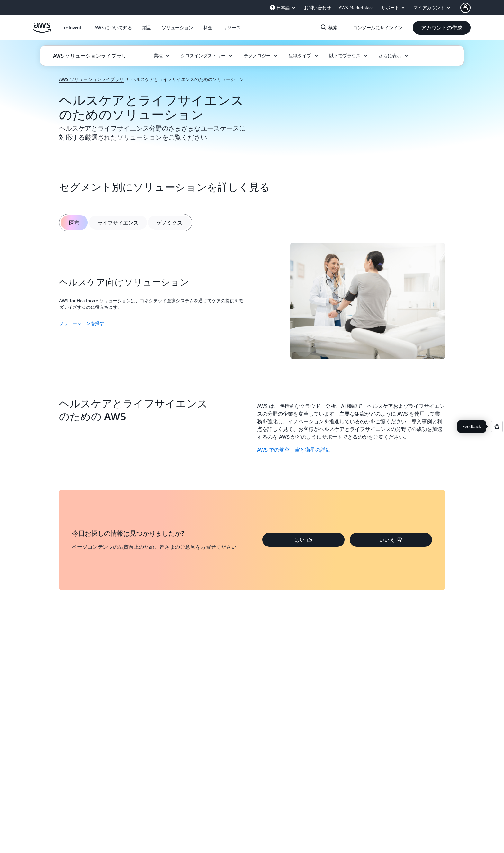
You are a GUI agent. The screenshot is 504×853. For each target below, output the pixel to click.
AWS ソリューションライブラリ (91, 79)
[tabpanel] (252, 302)
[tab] (74, 223)
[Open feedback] (497, 427)
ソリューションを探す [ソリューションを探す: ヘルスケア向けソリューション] (82, 323)
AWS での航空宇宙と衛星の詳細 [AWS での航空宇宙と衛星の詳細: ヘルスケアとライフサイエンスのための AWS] (294, 450)
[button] (113, 28)
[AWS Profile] (465, 8)
